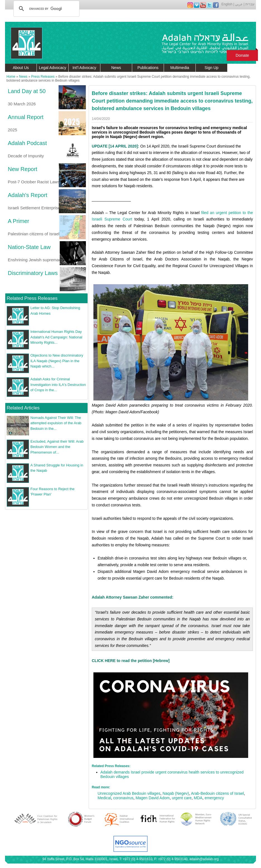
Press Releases (43, 77)
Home (11, 77)
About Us (21, 68)
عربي (239, 4)
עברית (250, 4)
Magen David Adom (153, 798)
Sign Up (212, 68)
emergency (214, 798)
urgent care (182, 798)
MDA (198, 798)
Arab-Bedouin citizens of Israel (217, 793)
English (227, 4)
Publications (148, 68)
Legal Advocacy (52, 68)
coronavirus (123, 798)
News (116, 68)
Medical (104, 798)
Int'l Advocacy (84, 68)
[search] (46, 9)
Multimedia (180, 68)
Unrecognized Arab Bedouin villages (129, 793)
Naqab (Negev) (176, 793)
